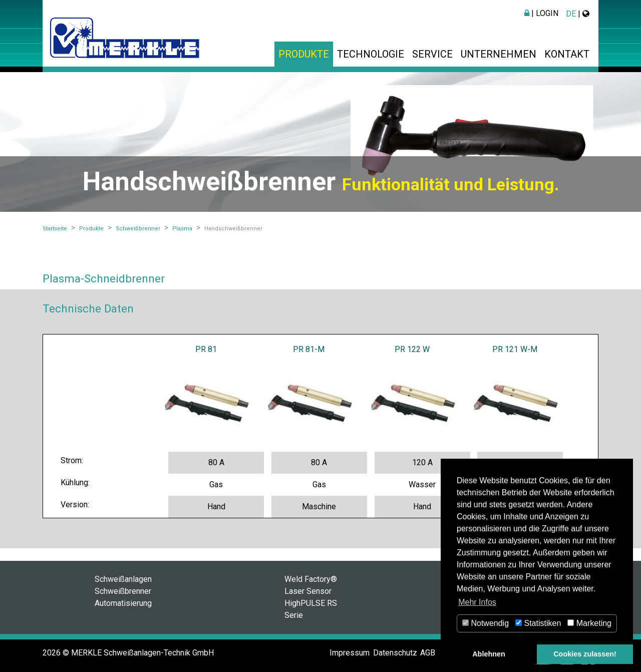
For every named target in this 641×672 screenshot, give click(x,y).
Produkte (304, 54)
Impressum (350, 653)
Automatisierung (123, 603)
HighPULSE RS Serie (311, 609)
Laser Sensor (308, 591)
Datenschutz (395, 653)
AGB (428, 653)
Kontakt (567, 54)
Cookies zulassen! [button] (585, 654)
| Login (541, 13)
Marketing (589, 623)
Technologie (371, 54)
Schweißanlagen (123, 579)
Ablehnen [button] (489, 654)
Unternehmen (499, 54)
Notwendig (486, 623)
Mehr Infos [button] (477, 602)
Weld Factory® (311, 579)
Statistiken (538, 623)
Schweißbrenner (123, 591)
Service (432, 54)
